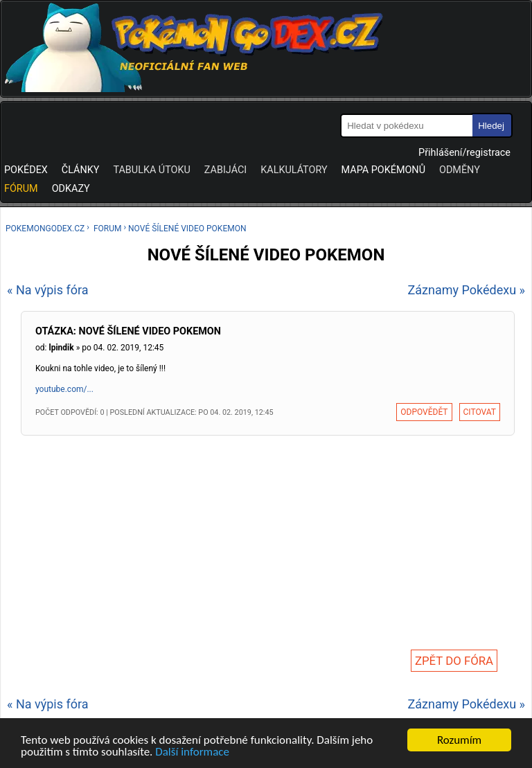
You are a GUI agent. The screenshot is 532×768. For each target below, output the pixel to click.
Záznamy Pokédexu (462, 290)
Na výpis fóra (52, 290)
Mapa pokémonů (383, 170)
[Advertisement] (268, 538)
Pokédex (26, 170)
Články (81, 170)
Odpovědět (424, 412)
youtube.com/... (64, 389)
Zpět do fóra (454, 661)
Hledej (491, 126)
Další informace (192, 753)
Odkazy (71, 189)
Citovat (480, 412)
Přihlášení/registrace (464, 153)
